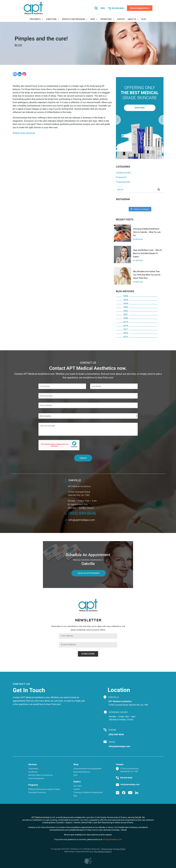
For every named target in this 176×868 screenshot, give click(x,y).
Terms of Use (107, 849)
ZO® (75, 775)
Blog (144, 19)
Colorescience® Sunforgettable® (87, 769)
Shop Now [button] (140, 108)
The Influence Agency (103, 852)
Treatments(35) (123, 182)
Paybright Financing (37, 792)
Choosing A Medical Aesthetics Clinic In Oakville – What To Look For (147, 232)
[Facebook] (15, 74)
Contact (121, 19)
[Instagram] (24, 74)
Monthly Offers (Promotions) (41, 775)
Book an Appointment (140, 8)
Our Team (78, 786)
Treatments (36, 19)
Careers (77, 789)
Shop (94, 19)
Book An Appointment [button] (89, 573)
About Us (133, 19)
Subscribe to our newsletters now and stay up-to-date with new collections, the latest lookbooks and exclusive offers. (88, 628)
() (103, 8)
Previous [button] (161, 120)
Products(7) (121, 177)
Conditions (53, 19)
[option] (140, 118)
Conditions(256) (123, 173)
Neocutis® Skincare (82, 772)
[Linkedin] (20, 74)
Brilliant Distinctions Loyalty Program (44, 789)
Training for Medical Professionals (88, 792)
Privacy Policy (119, 849)
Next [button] (118, 120)
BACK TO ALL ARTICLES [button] (24, 133)
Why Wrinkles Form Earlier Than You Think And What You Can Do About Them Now (147, 275)
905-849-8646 (116, 8)
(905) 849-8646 (80, 513)
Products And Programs (75, 19)
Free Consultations (36, 778)
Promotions (107, 19)
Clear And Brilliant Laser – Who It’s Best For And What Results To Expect (148, 253)
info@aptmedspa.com (80, 520)
